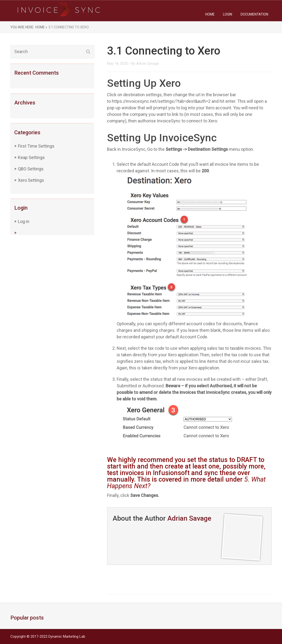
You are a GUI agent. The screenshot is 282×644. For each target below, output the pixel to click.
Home (210, 14)
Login (228, 14)
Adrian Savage (148, 64)
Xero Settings (31, 180)
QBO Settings (31, 169)
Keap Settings (31, 157)
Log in (24, 221)
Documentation (254, 14)
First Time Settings (36, 146)
